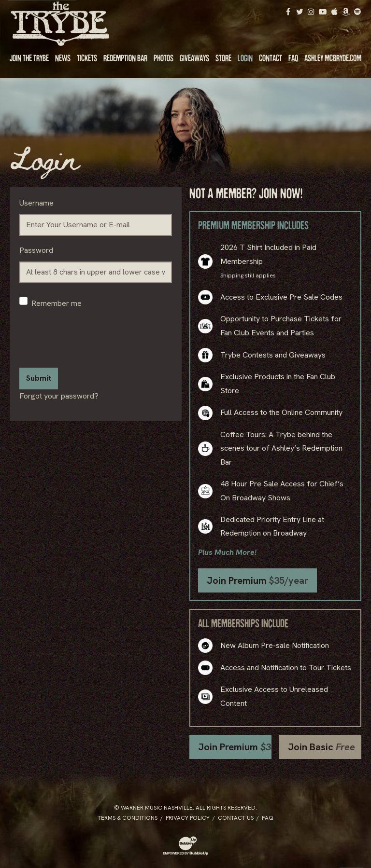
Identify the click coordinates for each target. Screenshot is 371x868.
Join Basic (321, 747)
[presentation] (93, 341)
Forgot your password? (59, 396)
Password (36, 250)
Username (36, 203)
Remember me (57, 303)
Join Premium (257, 580)
